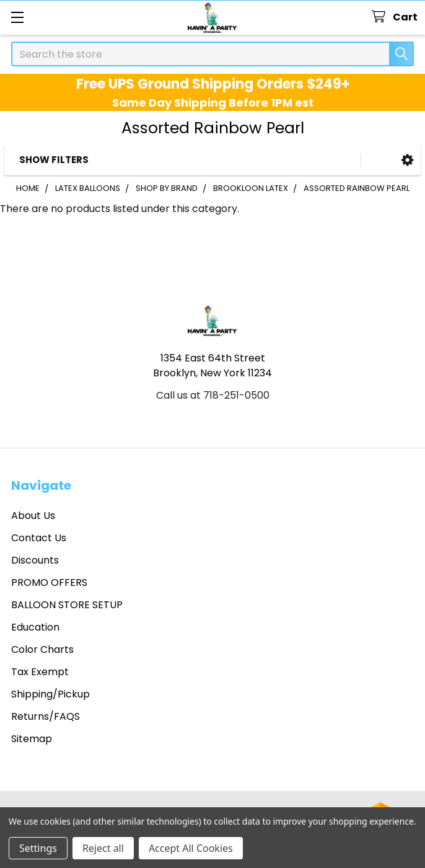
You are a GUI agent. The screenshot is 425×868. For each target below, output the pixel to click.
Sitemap (32, 739)
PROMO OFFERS (49, 582)
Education (35, 627)
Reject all (103, 848)
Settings (38, 848)
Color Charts (42, 649)
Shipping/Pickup (50, 694)
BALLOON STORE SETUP (67, 605)
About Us (33, 516)
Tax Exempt (40, 672)
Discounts (35, 560)
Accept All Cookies (191, 848)
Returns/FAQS (46, 716)
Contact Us (39, 538)
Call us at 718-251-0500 (213, 395)
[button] (407, 160)
